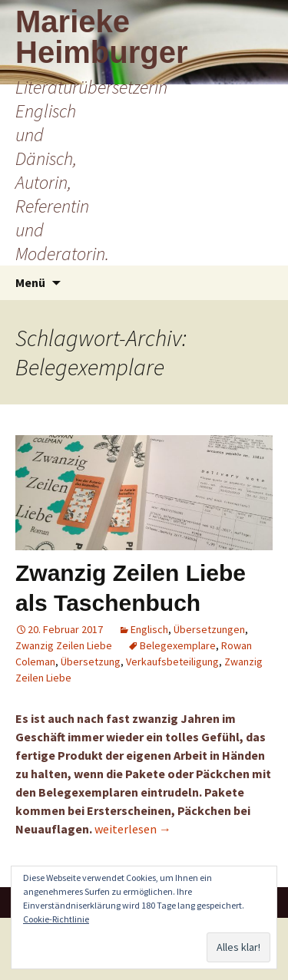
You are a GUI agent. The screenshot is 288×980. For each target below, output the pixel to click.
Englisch (149, 629)
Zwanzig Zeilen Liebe (64, 645)
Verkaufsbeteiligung (172, 662)
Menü (30, 282)
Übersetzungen (209, 629)
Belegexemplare (178, 645)
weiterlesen (133, 829)
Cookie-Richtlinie (56, 919)
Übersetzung (91, 662)
